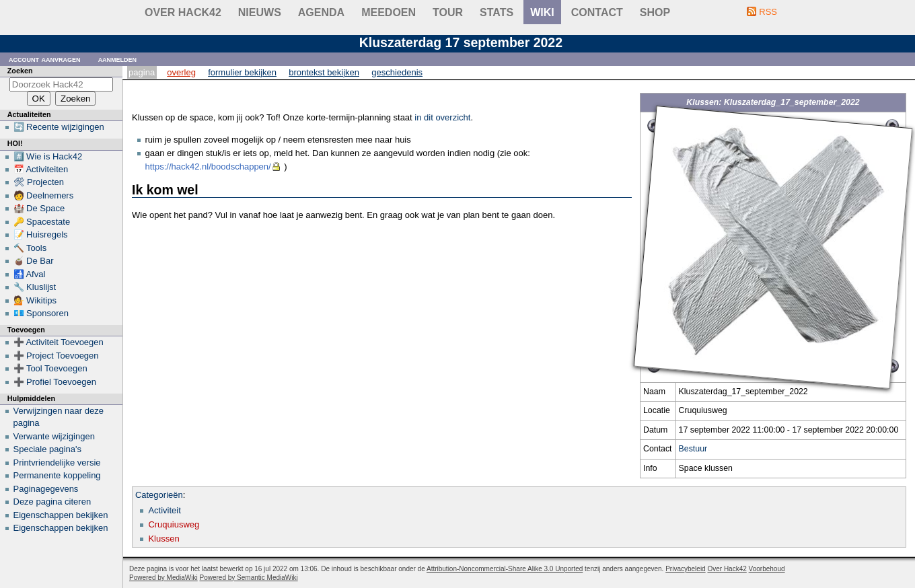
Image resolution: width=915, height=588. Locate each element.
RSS (768, 12)
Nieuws (260, 12)
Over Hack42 (183, 12)
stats (497, 12)
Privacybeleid (685, 569)
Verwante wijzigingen (54, 436)
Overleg (181, 72)
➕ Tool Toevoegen (50, 368)
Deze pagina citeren (52, 502)
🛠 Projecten (39, 182)
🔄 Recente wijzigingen (59, 127)
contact (597, 12)
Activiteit (164, 510)
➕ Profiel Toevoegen (55, 382)
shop (655, 12)
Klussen (163, 539)
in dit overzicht (442, 117)
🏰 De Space (39, 208)
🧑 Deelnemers (44, 195)
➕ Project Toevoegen (56, 356)
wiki (542, 12)
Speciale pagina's (48, 449)
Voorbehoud (767, 569)
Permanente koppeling (57, 475)
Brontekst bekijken (324, 72)
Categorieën (159, 495)
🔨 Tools (30, 248)
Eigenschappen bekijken (61, 515)
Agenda (321, 12)
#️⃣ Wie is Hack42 (48, 156)
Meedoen (389, 12)
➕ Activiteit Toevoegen (59, 342)
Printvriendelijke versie (57, 463)
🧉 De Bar (34, 261)
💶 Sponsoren (41, 313)
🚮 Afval (30, 274)
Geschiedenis (397, 72)
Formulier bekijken (242, 72)
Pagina (142, 72)
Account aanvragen (45, 59)
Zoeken (20, 71)
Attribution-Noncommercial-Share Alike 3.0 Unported (505, 569)
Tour (448, 12)
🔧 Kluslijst (35, 287)
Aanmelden (118, 59)
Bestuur (693, 449)
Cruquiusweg (174, 524)
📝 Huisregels (41, 234)
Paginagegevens (46, 489)
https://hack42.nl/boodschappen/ (208, 167)
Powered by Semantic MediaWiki (249, 578)
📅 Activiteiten (41, 169)
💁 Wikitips (35, 300)
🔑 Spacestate (42, 222)
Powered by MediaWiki (163, 578)
